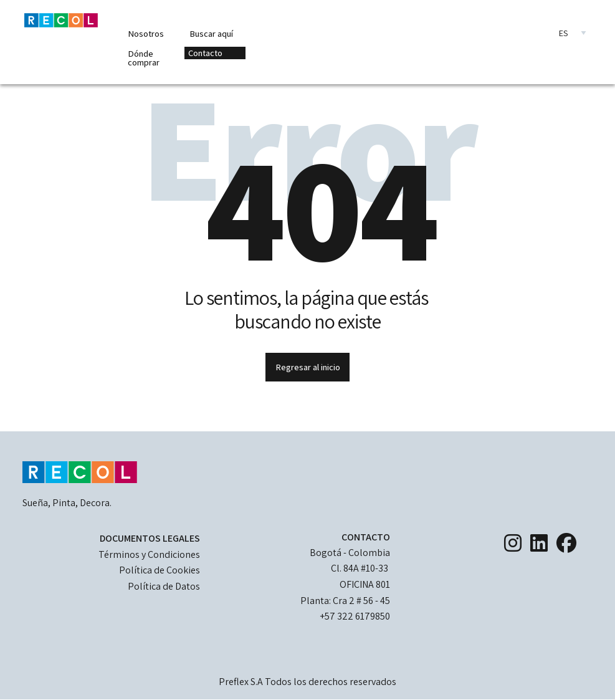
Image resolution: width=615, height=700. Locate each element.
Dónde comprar (144, 58)
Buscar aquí (211, 33)
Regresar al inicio (308, 367)
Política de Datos (164, 586)
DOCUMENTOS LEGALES (150, 538)
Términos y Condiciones (149, 554)
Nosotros (146, 33)
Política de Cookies (160, 570)
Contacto (205, 53)
